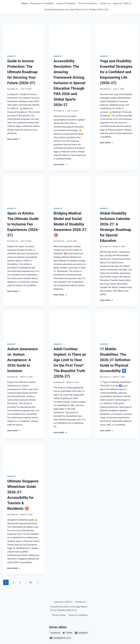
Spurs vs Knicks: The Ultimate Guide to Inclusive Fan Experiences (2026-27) (23, 224)
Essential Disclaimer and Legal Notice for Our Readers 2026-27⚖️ (76, 10)
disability (12, 56)
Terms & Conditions (88, 3)
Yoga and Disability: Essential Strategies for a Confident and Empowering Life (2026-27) (116, 72)
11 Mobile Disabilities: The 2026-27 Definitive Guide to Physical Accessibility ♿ (115, 360)
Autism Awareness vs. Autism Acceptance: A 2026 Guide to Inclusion (23, 360)
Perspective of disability (42, 3)
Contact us (105, 3)
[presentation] (24, 37)
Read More (14, 139)
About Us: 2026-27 (122, 3)
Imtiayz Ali (14, 89)
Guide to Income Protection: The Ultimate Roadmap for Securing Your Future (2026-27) (22, 72)
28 (30, 582)
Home (25, 3)
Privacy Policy (59, 615)
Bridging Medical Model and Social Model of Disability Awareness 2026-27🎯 (70, 224)
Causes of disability (66, 3)
